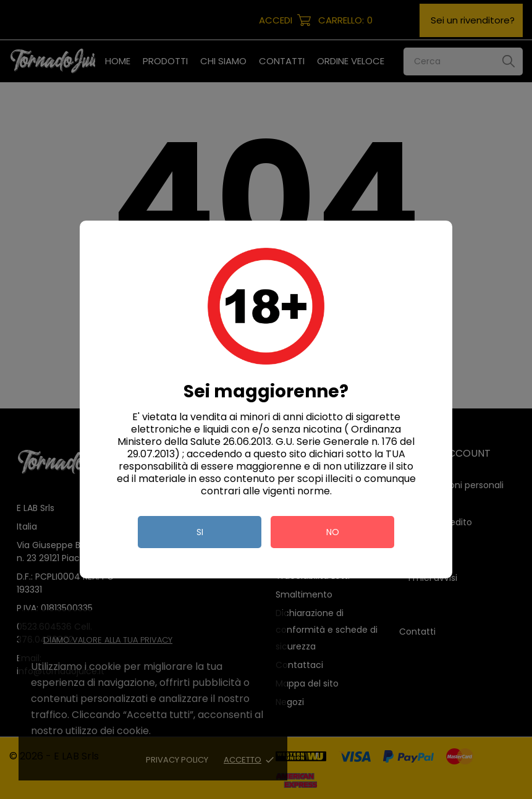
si (200, 532)
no (333, 532)
